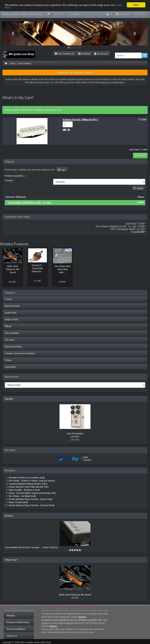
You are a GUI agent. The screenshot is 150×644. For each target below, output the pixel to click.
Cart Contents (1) (64, 54)
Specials (9, 399)
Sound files (10, 367)
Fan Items (10, 340)
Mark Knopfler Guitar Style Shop (22, 14)
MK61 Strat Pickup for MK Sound (75, 595)
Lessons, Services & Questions (20, 353)
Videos (8, 360)
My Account (101, 54)
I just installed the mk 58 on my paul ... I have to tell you (31, 547)
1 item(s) (122, 14)
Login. (62, 170)
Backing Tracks (12, 306)
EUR (59, 14)
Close (136, 5)
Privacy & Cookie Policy (18, 622)
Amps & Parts (12, 320)
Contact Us (12, 636)
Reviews (9, 516)
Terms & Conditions (16, 629)
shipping (82, 617)
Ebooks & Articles (13, 347)
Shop (13, 63)
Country (9, 180)
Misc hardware (12, 333)
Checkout (140, 14)
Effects (8, 326)
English (75, 14)
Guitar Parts (11, 313)
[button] (13, 33)
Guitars (8, 299)
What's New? (11, 560)
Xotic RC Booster (75, 434)
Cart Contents (24, 63)
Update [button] (138, 188)
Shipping (11, 615)
